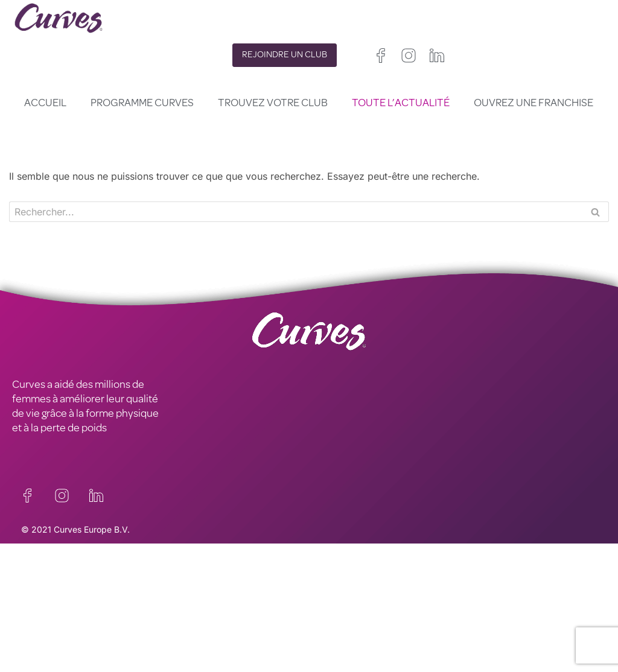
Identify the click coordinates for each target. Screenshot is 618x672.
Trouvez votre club (273, 104)
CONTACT (35, 580)
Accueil (45, 104)
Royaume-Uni (336, 603)
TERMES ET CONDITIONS (219, 609)
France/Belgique (341, 617)
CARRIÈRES (38, 595)
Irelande (387, 603)
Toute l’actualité (401, 104)
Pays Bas (327, 646)
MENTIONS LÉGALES (60, 609)
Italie (360, 632)
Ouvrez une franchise (534, 104)
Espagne (326, 632)
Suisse (391, 632)
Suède (425, 632)
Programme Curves (142, 104)
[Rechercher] (295, 212)
